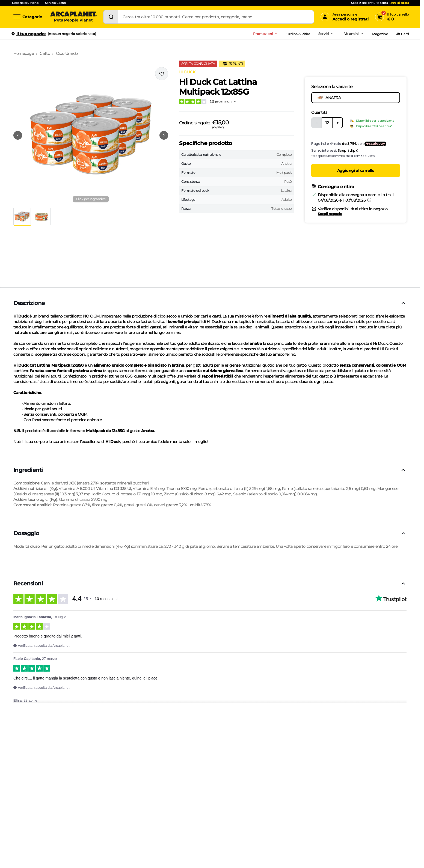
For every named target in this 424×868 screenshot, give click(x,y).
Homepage (24, 53)
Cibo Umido (67, 53)
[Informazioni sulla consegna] (369, 200)
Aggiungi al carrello (356, 170)
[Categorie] (27, 17)
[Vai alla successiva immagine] (164, 135)
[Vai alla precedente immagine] (18, 135)
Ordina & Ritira (298, 34)
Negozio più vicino (25, 3)
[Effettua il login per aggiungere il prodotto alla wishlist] (162, 74)
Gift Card (402, 34)
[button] (91, 135)
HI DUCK (187, 72)
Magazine (380, 34)
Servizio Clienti (55, 3)
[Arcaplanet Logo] (73, 17)
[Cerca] (111, 17)
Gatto (45, 53)
